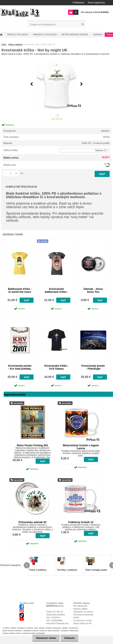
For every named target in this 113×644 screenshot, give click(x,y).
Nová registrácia (96, 3)
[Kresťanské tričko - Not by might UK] (56, 84)
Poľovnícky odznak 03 (32, 522)
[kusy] (11, 173)
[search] (83, 24)
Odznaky (98, 35)
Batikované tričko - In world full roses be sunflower (20, 292)
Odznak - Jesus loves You (93, 290)
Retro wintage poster (75, 35)
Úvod (4, 44)
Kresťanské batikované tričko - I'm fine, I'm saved (56, 292)
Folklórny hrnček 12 (81, 522)
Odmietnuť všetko (45, 638)
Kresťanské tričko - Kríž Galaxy (57, 367)
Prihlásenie (78, 3)
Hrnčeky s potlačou (45, 35)
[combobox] (85, 150)
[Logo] (20, 13)
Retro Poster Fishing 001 (33, 445)
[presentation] (31, 84)
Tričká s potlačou (17, 35)
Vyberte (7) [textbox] (101, 150)
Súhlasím (69, 638)
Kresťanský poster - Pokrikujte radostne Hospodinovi (93, 370)
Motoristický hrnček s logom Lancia (81, 447)
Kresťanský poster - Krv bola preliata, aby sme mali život (20, 369)
